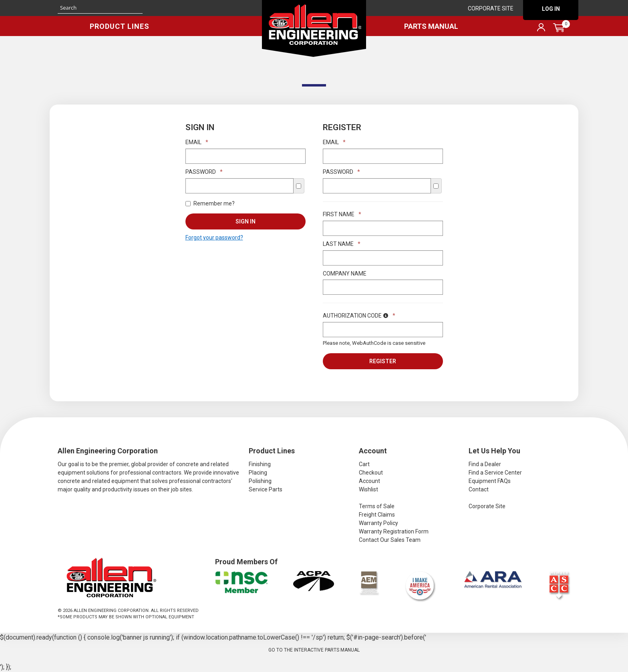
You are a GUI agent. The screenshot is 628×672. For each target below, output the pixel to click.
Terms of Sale (377, 506)
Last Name (342, 244)
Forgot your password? (214, 237)
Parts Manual (431, 26)
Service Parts (266, 489)
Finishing (260, 464)
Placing (258, 473)
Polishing (260, 481)
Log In (551, 9)
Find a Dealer (485, 464)
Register (383, 361)
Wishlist (368, 489)
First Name (342, 214)
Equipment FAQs (490, 481)
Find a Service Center (495, 473)
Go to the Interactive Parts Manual (314, 650)
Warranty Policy (378, 523)
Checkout (371, 473)
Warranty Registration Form (394, 531)
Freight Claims (377, 515)
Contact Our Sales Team (390, 540)
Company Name (345, 274)
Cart (364, 464)
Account (369, 481)
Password (204, 172)
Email (197, 142)
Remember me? (210, 203)
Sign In (246, 221)
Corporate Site (491, 8)
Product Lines (120, 26)
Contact (479, 489)
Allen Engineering (314, 28)
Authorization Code (359, 316)
